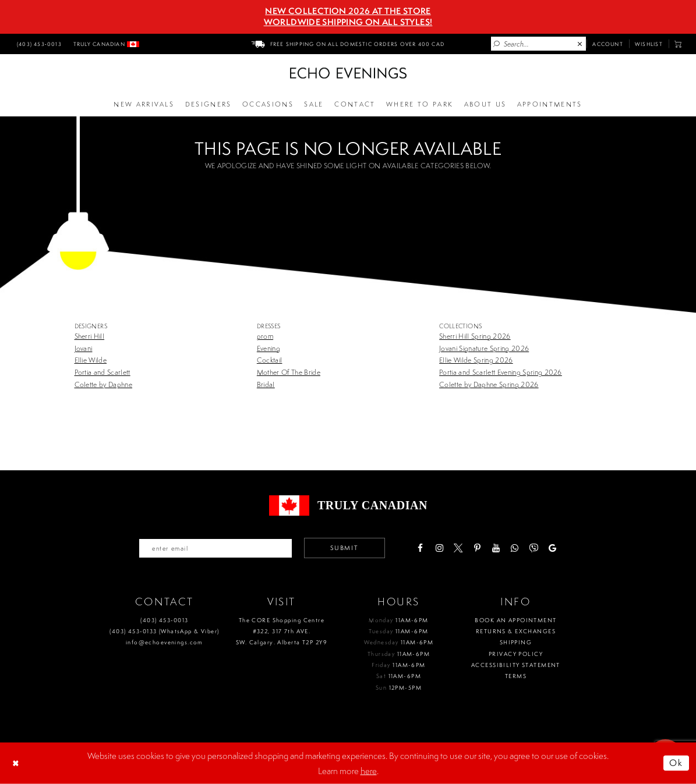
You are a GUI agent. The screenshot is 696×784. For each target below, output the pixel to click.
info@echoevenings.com (165, 642)
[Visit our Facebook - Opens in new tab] (420, 548)
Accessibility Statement (516, 665)
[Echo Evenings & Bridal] (348, 73)
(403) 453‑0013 (164, 620)
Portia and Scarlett (103, 372)
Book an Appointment (515, 620)
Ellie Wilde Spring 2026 (476, 360)
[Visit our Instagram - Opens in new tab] (439, 548)
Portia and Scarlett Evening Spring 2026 (501, 372)
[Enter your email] (215, 548)
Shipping (516, 642)
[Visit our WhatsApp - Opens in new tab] (515, 548)
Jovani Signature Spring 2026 (484, 348)
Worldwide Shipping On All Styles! (348, 22)
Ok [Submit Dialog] (676, 763)
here (369, 770)
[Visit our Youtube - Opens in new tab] (496, 548)
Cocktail (270, 360)
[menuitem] (38, 44)
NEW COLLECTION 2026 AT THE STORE (348, 11)
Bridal (266, 384)
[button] (678, 44)
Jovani (84, 348)
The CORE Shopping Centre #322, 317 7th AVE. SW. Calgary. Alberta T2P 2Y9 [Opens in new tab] (282, 632)
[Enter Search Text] (538, 44)
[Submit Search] (497, 44)
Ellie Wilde (91, 360)
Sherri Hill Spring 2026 (475, 336)
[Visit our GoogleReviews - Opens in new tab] (552, 548)
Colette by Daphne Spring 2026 (489, 384)
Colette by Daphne (104, 384)
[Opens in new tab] (420, 105)
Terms (516, 676)
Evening (268, 348)
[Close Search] (580, 44)
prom (265, 336)
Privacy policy (516, 654)
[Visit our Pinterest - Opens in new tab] (477, 548)
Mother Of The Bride (289, 372)
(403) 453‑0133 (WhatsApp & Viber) (164, 631)
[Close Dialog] (17, 763)
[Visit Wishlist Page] (649, 44)
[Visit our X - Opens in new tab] (458, 548)
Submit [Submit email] (344, 548)
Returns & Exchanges (516, 631)
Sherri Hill (90, 336)
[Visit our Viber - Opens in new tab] (534, 548)
